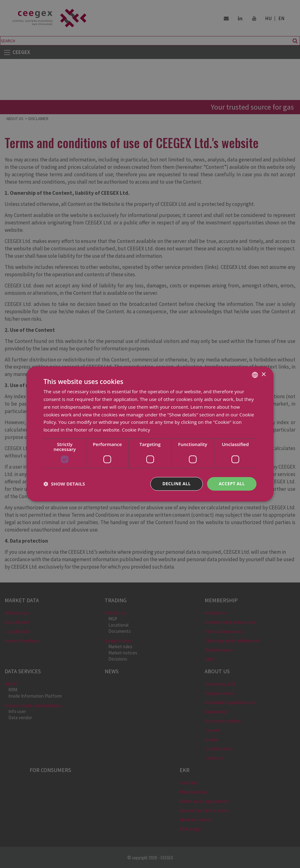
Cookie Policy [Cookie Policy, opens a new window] (136, 430)
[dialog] (150, 434)
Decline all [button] (176, 484)
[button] (64, 484)
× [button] (263, 375)
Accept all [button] (232, 484)
